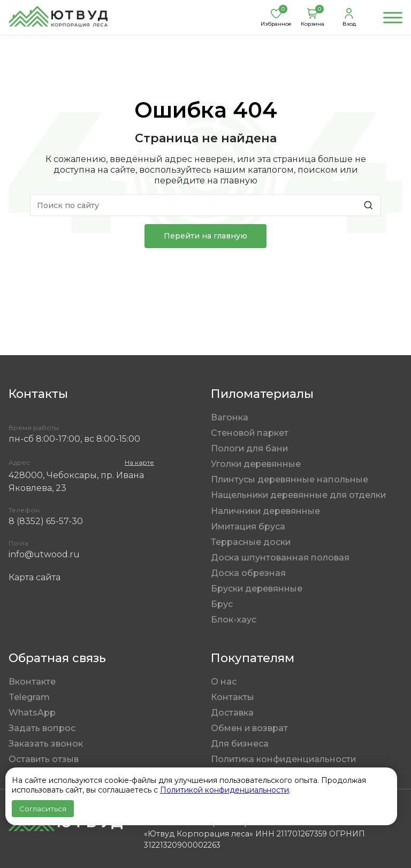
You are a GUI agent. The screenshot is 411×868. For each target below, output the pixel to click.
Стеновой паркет (250, 433)
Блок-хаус (234, 620)
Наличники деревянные (265, 511)
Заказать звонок (46, 744)
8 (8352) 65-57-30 (46, 521)
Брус (222, 604)
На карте (139, 462)
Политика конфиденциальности (283, 759)
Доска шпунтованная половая (280, 558)
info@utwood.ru (44, 554)
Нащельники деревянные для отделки (298, 495)
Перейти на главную (205, 236)
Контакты (233, 697)
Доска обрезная (248, 573)
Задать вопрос (42, 728)
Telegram (29, 697)
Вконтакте (32, 682)
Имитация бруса (248, 527)
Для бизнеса (240, 744)
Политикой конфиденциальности (224, 790)
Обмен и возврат (249, 728)
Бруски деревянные (257, 589)
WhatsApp (32, 713)
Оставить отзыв (44, 759)
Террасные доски (251, 542)
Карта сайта (35, 577)
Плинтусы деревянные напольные (290, 479)
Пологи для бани (249, 448)
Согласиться (43, 809)
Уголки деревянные (256, 464)
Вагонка (230, 417)
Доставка (232, 713)
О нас (224, 682)
